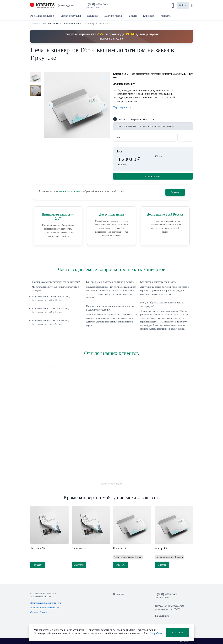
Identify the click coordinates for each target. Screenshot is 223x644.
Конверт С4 (161, 548)
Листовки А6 (79, 548)
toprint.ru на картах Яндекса (111, 484)
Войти (183, 5)
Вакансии (118, 594)
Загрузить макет (153, 176)
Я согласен (178, 632)
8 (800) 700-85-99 (98, 4)
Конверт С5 (120, 548)
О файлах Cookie (39, 612)
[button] (173, 5)
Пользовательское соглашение (45, 608)
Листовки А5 (38, 548)
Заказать (38, 565)
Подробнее (156, 633)
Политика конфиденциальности (46, 603)
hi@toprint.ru (162, 616)
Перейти (175, 192)
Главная (34, 23)
